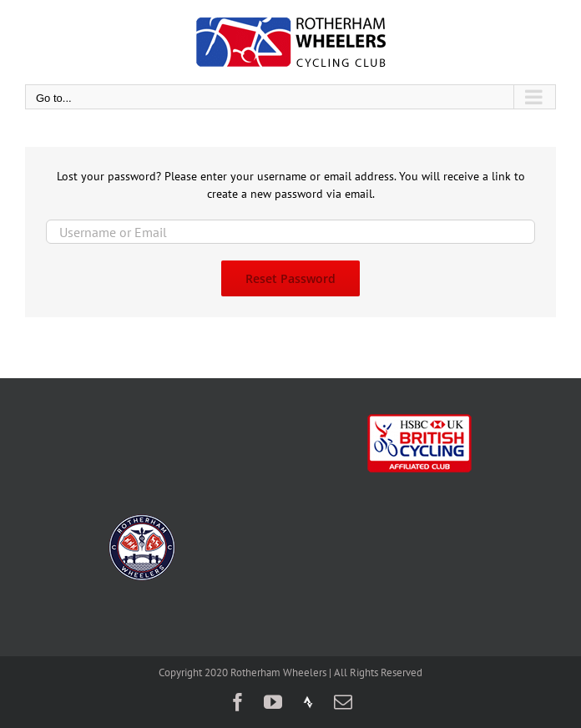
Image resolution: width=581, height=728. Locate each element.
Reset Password (290, 278)
